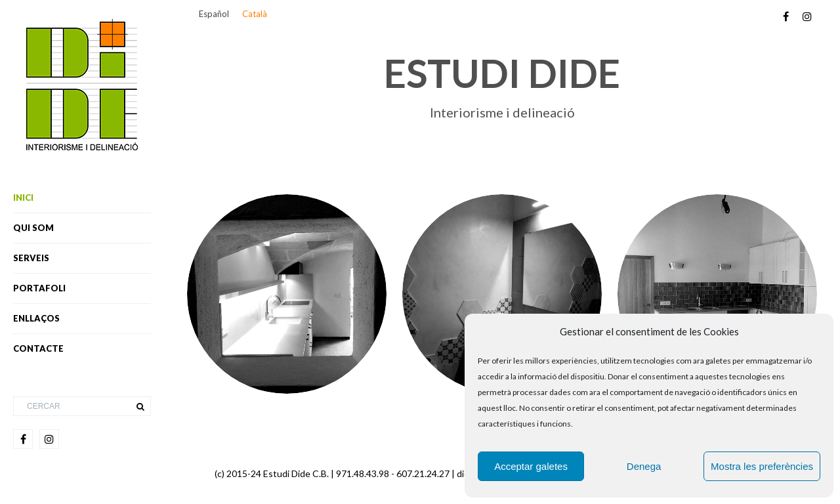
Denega (644, 466)
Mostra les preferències (762, 466)
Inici (23, 198)
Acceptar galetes (531, 466)
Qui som (33, 228)
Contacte (38, 348)
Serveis (31, 258)
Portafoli (39, 288)
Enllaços (36, 318)
